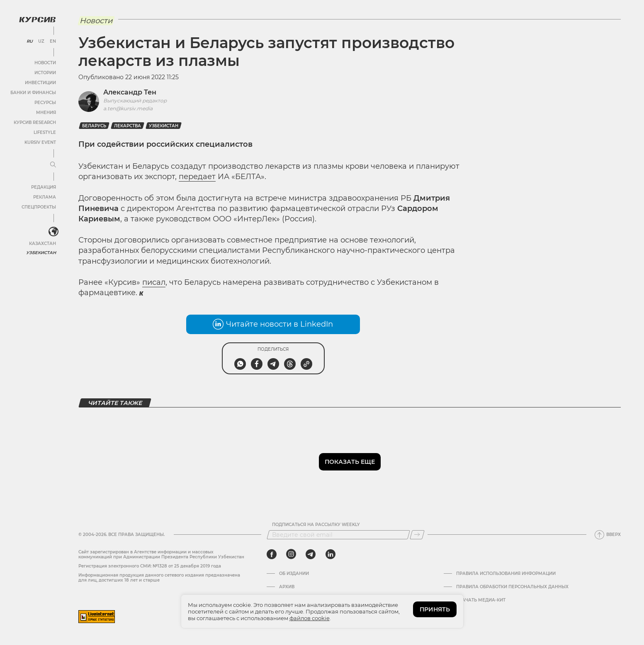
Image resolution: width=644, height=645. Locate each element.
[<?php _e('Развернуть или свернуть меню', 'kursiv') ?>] (53, 232)
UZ (41, 41)
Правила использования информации (506, 574)
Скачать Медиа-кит (481, 600)
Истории (45, 73)
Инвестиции (40, 83)
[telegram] (311, 554)
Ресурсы (45, 103)
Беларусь (94, 126)
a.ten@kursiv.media (128, 108)
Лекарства (128, 126)
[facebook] (272, 554)
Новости (45, 63)
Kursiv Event (40, 142)
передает (197, 177)
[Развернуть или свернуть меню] (53, 165)
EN (53, 41)
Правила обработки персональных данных (512, 587)
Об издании (294, 574)
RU (30, 41)
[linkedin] (330, 554)
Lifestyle (45, 132)
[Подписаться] (417, 535)
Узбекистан (41, 253)
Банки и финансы (33, 93)
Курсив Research (35, 122)
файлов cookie (310, 618)
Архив (287, 587)
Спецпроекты (39, 207)
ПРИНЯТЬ (435, 609)
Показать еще (350, 462)
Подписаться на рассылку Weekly (316, 525)
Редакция (44, 187)
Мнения (46, 113)
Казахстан (43, 244)
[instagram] (291, 554)
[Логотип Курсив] (37, 19)
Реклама (45, 197)
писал (154, 282)
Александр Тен (130, 92)
